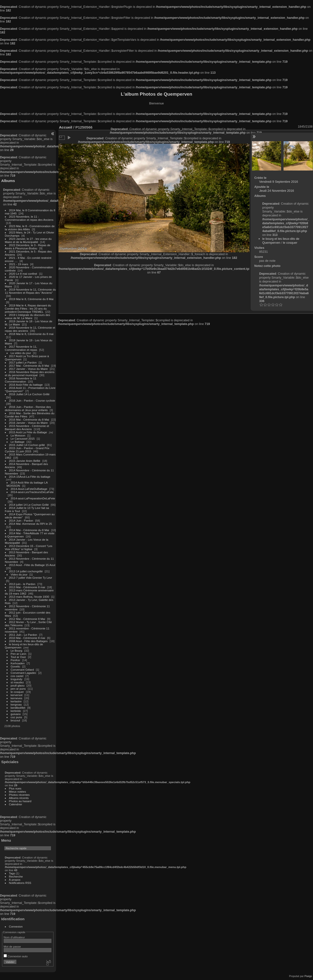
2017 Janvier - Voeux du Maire (28, 369)
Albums (8, 181)
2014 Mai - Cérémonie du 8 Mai (29, 530)
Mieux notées (18, 792)
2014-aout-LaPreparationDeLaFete (33, 498)
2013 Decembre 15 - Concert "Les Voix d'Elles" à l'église (29, 547)
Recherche (16, 876)
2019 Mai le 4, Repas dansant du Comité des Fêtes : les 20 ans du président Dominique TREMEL (28, 308)
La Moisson (18, 435)
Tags (12, 873)
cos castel (17, 676)
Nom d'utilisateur (14, 937)
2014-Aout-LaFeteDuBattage (29, 489)
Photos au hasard (20, 801)
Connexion (16, 926)
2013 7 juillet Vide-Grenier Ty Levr (31, 578)
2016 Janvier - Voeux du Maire (28, 423)
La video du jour (21, 353)
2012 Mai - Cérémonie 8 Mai (27, 619)
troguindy (17, 679)
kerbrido (16, 711)
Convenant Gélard (22, 670)
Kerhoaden (18, 663)
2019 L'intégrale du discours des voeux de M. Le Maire (28, 316)
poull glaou (18, 685)
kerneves (17, 698)
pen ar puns (18, 689)
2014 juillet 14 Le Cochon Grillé (29, 505)
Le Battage (18, 442)
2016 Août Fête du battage (26, 385)
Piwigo (308, 976)
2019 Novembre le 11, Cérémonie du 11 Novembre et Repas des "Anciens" (30, 291)
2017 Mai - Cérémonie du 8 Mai (29, 366)
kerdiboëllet (18, 708)
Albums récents (19, 798)
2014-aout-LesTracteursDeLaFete (32, 492)
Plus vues (15, 788)
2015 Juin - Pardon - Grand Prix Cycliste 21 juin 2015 (27, 450)
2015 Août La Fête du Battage (28, 432)
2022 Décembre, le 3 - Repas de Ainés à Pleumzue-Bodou (28, 247)
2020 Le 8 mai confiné (23, 274)
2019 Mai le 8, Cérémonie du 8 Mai (31, 299)
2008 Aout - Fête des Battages (28, 641)
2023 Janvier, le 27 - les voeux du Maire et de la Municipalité (28, 240)
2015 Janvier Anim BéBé (25, 461)
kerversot (17, 695)
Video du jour (19, 574)
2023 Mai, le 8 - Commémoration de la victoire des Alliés (30, 228)
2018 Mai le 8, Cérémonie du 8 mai (31, 334)
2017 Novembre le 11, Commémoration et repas (21, 348)
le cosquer (17, 692)
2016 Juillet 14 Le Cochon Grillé (29, 394)
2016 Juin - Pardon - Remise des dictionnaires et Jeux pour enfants (28, 408)
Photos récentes (19, 795)
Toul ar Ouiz (18, 657)
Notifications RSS (20, 883)
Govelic (15, 666)
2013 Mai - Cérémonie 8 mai (27, 587)
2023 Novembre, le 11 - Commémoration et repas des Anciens (29, 218)
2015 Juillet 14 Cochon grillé (27, 445)
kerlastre (16, 701)
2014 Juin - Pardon (21, 520)
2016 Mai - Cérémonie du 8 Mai (29, 419)
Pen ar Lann (19, 654)
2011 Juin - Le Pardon (23, 635)
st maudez (17, 682)
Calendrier (16, 804)
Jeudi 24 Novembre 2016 (277, 191)
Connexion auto (16, 956)
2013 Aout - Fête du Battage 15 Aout (32, 565)
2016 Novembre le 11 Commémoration (21, 380)
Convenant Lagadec (24, 673)
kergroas (16, 704)
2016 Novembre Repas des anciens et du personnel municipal (30, 374)
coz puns (16, 717)
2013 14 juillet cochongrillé (26, 571)
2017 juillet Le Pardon (23, 362)
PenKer (15, 660)
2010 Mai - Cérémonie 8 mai (27, 638)
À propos (15, 880)
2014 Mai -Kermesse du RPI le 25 (31, 524)
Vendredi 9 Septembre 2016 (279, 182)
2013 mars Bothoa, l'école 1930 (29, 597)
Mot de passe (12, 946)
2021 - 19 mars (19, 264)
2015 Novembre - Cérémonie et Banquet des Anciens (27, 427)
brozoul (15, 720)
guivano (16, 714)
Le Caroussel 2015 (23, 439)
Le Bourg (17, 651)
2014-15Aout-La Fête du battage (30, 477)
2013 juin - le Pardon (22, 584)
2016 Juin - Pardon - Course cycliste (32, 400)
